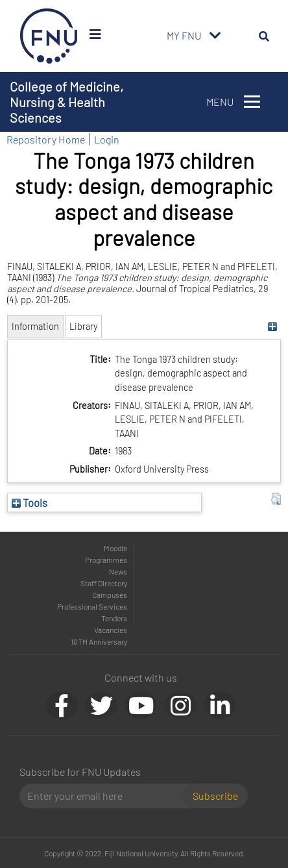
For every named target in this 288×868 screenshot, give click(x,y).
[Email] (106, 796)
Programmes (106, 560)
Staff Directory (104, 583)
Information (35, 326)
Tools (30, 502)
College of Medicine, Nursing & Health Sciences (66, 102)
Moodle (115, 548)
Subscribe (215, 796)
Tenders (114, 618)
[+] (273, 326)
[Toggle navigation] (215, 36)
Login (107, 139)
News (118, 571)
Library (83, 326)
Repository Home (46, 139)
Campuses (110, 595)
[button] (276, 499)
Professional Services (92, 606)
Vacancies (111, 630)
